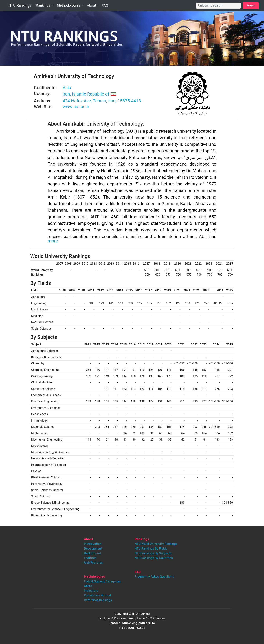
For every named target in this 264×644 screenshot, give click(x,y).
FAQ (105, 5)
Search (251, 5)
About (91, 5)
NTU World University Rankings (156, 544)
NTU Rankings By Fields (151, 549)
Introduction (93, 544)
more (53, 241)
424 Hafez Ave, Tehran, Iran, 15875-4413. (102, 101)
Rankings (44, 5)
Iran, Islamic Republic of (89, 94)
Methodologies (69, 5)
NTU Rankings (20, 5)
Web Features (93, 562)
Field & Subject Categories (102, 581)
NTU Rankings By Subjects (153, 553)
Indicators (91, 591)
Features (90, 558)
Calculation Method (97, 595)
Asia (67, 88)
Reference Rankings (98, 600)
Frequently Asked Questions (154, 577)
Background (92, 553)
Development (93, 549)
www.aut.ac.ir (76, 107)
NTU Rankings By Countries (154, 558)
